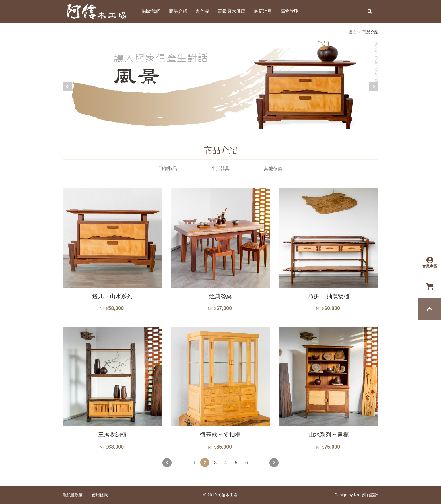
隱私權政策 (73, 495)
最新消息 (263, 11)
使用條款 (100, 495)
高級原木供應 (232, 11)
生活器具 (221, 169)
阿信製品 (168, 169)
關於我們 (151, 11)
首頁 (353, 32)
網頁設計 (370, 495)
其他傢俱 (273, 169)
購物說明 (290, 11)
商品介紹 (178, 11)
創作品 (203, 11)
